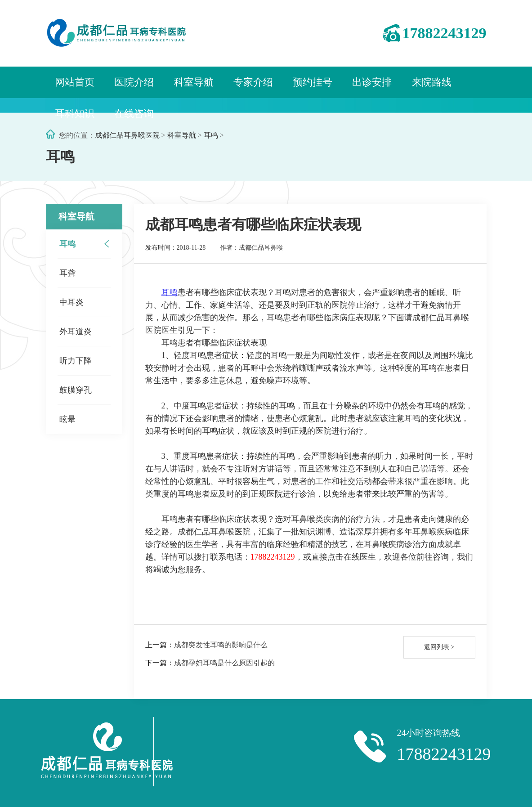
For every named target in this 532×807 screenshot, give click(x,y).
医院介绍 (134, 82)
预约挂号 (313, 82)
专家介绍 (253, 82)
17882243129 (445, 33)
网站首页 (75, 82)
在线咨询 (134, 114)
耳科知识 (75, 114)
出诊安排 (372, 82)
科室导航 (194, 82)
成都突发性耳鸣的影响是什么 (221, 645)
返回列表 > (439, 647)
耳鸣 (211, 135)
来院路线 (432, 82)
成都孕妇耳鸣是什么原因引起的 (224, 663)
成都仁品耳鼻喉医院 (127, 135)
